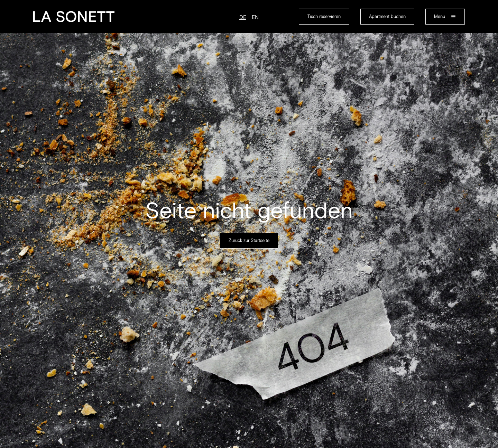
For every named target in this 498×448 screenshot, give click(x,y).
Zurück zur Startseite (249, 240)
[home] (74, 17)
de (243, 17)
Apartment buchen (387, 16)
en (255, 17)
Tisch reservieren (324, 16)
